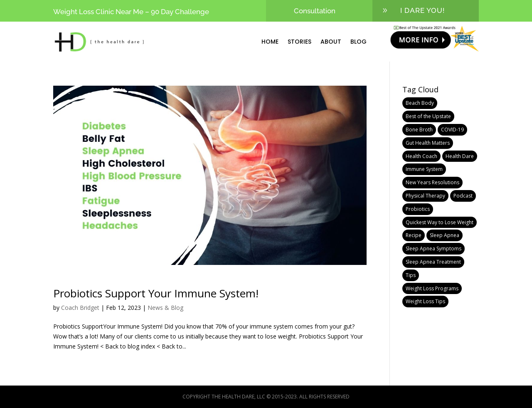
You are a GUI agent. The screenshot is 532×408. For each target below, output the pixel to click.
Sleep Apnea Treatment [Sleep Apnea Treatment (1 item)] (433, 262)
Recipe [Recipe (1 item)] (414, 235)
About (331, 42)
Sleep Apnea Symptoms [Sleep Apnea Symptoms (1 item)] (433, 249)
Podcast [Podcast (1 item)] (463, 196)
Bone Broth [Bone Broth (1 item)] (419, 130)
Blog (358, 42)
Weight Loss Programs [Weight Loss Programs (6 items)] (432, 288)
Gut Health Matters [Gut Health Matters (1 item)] (428, 143)
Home (270, 42)
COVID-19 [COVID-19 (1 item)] (452, 130)
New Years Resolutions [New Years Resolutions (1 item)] (432, 182)
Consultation (315, 11)
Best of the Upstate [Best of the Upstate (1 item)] (428, 116)
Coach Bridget (80, 308)
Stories (299, 42)
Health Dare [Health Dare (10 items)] (460, 156)
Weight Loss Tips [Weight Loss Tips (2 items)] (425, 301)
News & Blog (165, 308)
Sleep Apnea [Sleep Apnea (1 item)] (445, 235)
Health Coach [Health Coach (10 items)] (421, 156)
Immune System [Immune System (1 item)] (424, 169)
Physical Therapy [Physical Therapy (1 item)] (425, 196)
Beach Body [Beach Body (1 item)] (420, 103)
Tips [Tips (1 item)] (411, 275)
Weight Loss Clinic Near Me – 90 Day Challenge (131, 12)
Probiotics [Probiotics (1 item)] (418, 209)
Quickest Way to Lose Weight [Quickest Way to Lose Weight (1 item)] (440, 222)
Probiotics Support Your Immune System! (156, 293)
